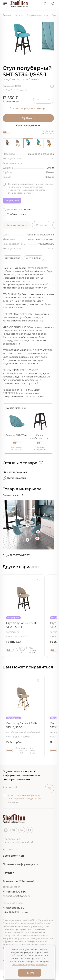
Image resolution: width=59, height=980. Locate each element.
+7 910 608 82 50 (13, 908)
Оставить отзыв (15, 478)
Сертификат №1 (13, 258)
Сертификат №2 (34, 258)
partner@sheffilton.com (16, 896)
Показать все (13, 495)
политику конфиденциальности (29, 964)
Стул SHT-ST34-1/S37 (16, 555)
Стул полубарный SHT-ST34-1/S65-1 (23, 627)
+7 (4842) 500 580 (14, 892)
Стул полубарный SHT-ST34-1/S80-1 (23, 728)
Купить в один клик (28, 125)
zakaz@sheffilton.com (15, 912)
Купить (28, 118)
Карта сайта (10, 850)
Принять (30, 973)
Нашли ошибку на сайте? (18, 842)
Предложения (11, 839)
